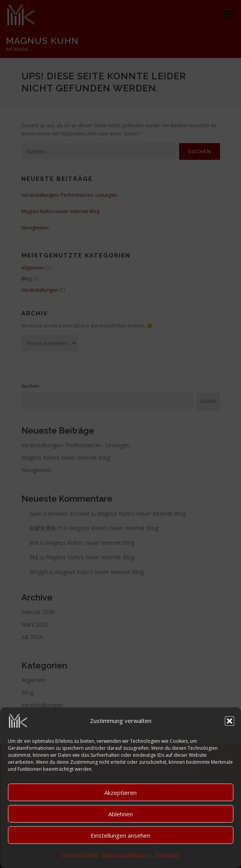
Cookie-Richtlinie (80, 855)
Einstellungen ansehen (120, 835)
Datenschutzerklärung (127, 855)
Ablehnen (120, 814)
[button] (229, 721)
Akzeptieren (120, 793)
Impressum (167, 855)
